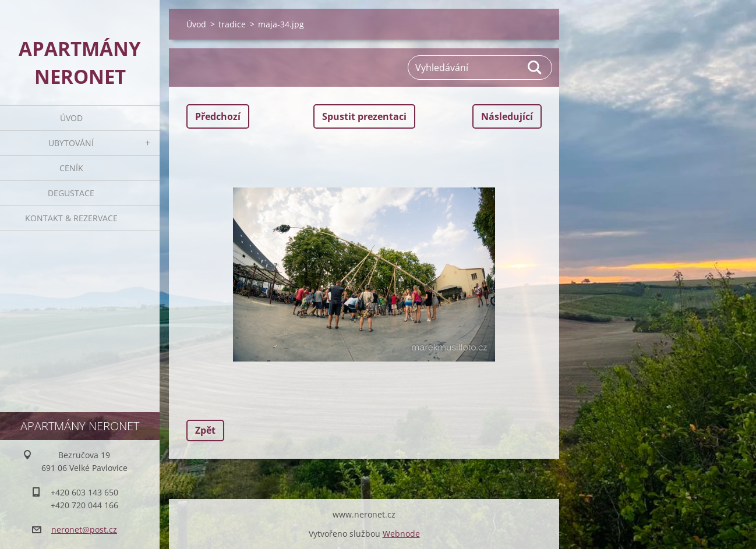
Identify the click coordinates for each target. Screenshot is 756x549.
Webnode (401, 534)
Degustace (71, 193)
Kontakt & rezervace (71, 218)
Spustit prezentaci (364, 116)
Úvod (71, 118)
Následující (507, 116)
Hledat (535, 68)
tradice (232, 24)
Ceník (71, 168)
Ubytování (71, 143)
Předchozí (218, 116)
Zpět (205, 430)
